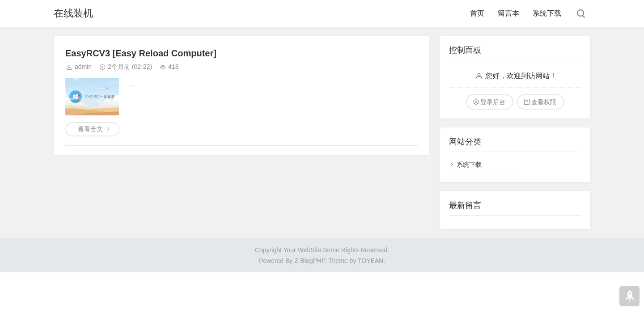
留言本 (508, 13)
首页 (477, 13)
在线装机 (73, 13)
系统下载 (547, 13)
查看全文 (90, 129)
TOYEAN (371, 261)
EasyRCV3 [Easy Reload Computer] (141, 53)
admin (83, 67)
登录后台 (493, 102)
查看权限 (544, 102)
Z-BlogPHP (309, 261)
